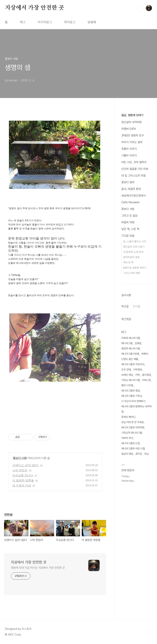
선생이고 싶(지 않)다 (25, 465)
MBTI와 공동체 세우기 (135, 268)
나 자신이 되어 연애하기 (133, 401)
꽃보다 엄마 (128, 182)
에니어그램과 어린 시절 (133, 449)
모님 (146, 454)
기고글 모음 (128, 236)
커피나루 (146, 380)
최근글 (125, 306)
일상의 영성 (127, 454)
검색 (140, 8)
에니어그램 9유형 (130, 354)
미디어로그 (45, 22)
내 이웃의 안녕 (22, 485)
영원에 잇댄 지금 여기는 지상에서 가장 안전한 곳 (38, 568)
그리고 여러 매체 (132, 273)
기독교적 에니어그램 (132, 433)
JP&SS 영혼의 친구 (133, 135)
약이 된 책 (128, 262)
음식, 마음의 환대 (131, 189)
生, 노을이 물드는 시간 (135, 241)
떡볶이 (145, 354)
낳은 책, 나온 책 (130, 229)
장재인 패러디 (128, 417)
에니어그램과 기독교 (132, 396)
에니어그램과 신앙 (131, 443)
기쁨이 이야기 (129, 155)
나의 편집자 (20, 470)
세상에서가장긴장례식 (133, 196)
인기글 (137, 306)
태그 (23, 22)
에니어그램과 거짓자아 (133, 364)
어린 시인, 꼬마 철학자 (134, 162)
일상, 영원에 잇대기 (132, 115)
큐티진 (139, 454)
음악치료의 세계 (131, 257)
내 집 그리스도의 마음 (133, 176)
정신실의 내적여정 (131, 122)
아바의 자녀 (127, 438)
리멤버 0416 (129, 129)
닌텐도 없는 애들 (130, 359)
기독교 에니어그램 (131, 380)
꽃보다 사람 (20, 458)
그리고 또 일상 (129, 216)
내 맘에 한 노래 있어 (133, 252)
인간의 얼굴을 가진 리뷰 (135, 169)
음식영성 (146, 375)
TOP (149, 630)
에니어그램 (127, 343)
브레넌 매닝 (127, 375)
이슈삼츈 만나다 (23, 475)
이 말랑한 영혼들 (23, 480)
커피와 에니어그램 (131, 338)
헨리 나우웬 (127, 385)
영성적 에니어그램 (131, 349)
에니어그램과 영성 (131, 391)
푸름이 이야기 (129, 149)
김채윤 (138, 343)
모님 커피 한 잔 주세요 (133, 422)
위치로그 (70, 22)
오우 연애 (126, 370)
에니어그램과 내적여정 (133, 427)
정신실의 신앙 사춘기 (134, 247)
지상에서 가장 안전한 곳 (34, 8)
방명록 (92, 22)
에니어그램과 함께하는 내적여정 (136, 409)
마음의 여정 (128, 222)
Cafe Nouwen (130, 202)
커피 (138, 375)
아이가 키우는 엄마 (132, 142)
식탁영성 (138, 370)
